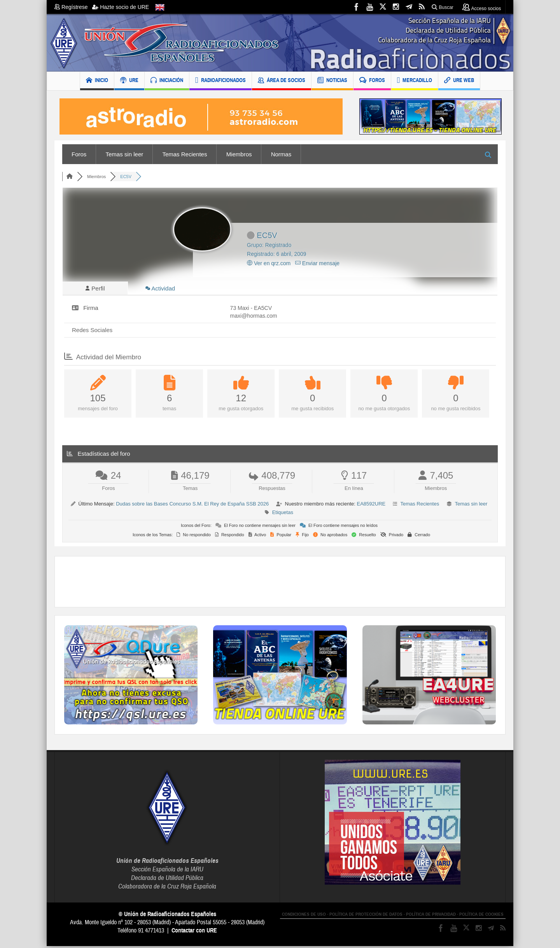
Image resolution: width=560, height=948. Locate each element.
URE (129, 81)
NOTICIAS (332, 81)
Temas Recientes (185, 154)
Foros (79, 154)
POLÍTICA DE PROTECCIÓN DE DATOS (366, 916)
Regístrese (73, 7)
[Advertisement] (280, 584)
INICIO (97, 81)
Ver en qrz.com (269, 263)
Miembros (239, 154)
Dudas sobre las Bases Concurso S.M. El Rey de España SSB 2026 (192, 506)
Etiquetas (283, 514)
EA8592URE (371, 506)
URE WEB (459, 81)
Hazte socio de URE (121, 7)
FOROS (372, 81)
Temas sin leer (125, 154)
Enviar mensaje (317, 263)
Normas (281, 154)
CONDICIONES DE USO (304, 916)
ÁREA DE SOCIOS (282, 81)
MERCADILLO (415, 81)
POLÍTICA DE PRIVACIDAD (431, 916)
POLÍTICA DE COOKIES (481, 916)
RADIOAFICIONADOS (220, 81)
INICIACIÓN (167, 81)
